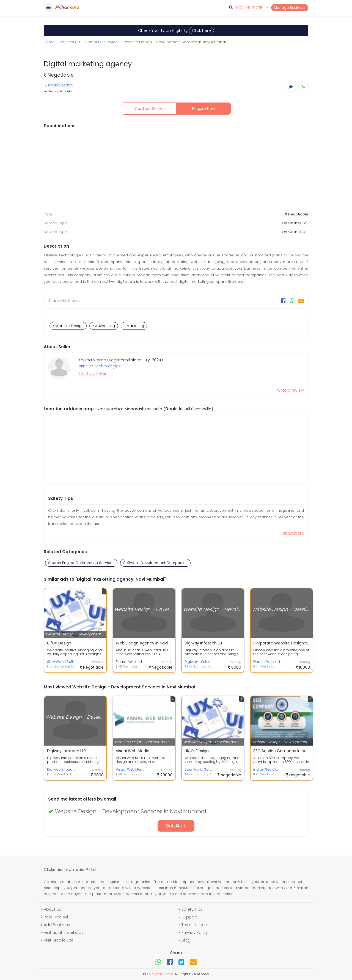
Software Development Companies (155, 563)
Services (66, 42)
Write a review (290, 390)
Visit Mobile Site (59, 940)
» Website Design (68, 326)
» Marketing (134, 326)
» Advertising (104, 326)
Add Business (57, 925)
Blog (186, 940)
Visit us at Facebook (64, 932)
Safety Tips (192, 909)
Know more (294, 533)
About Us (53, 909)
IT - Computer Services (99, 42)
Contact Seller (148, 109)
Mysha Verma (61, 85)
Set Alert (176, 826)
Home (49, 42)
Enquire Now (204, 109)
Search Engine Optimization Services (81, 563)
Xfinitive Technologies (100, 366)
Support (189, 917)
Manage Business (290, 8)
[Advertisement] (176, 170)
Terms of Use (194, 925)
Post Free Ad (56, 917)
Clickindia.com (160, 974)
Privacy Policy (195, 932)
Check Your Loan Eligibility (176, 31)
